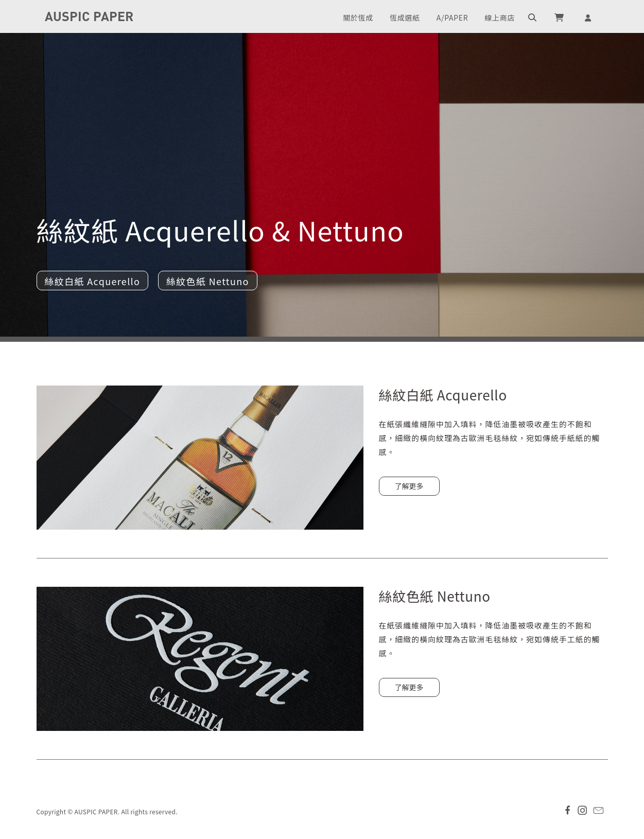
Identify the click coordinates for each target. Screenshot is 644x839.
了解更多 (409, 486)
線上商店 (500, 18)
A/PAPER (452, 18)
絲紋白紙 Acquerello (93, 281)
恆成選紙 (405, 18)
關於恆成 (358, 18)
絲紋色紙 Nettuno (208, 281)
